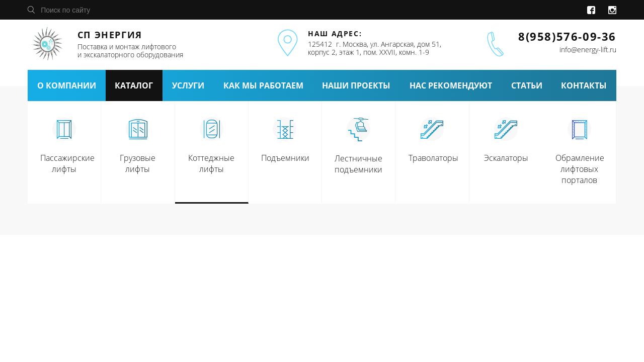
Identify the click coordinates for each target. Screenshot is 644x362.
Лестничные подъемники (358, 164)
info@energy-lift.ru (588, 50)
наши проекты (356, 85)
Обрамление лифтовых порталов (580, 169)
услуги (188, 85)
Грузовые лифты (138, 163)
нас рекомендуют (451, 85)
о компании (67, 85)
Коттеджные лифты (211, 163)
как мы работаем (263, 85)
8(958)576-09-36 (567, 36)
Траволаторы (433, 158)
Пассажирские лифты (67, 163)
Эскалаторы (506, 158)
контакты (584, 85)
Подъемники (285, 158)
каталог (134, 85)
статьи (527, 85)
